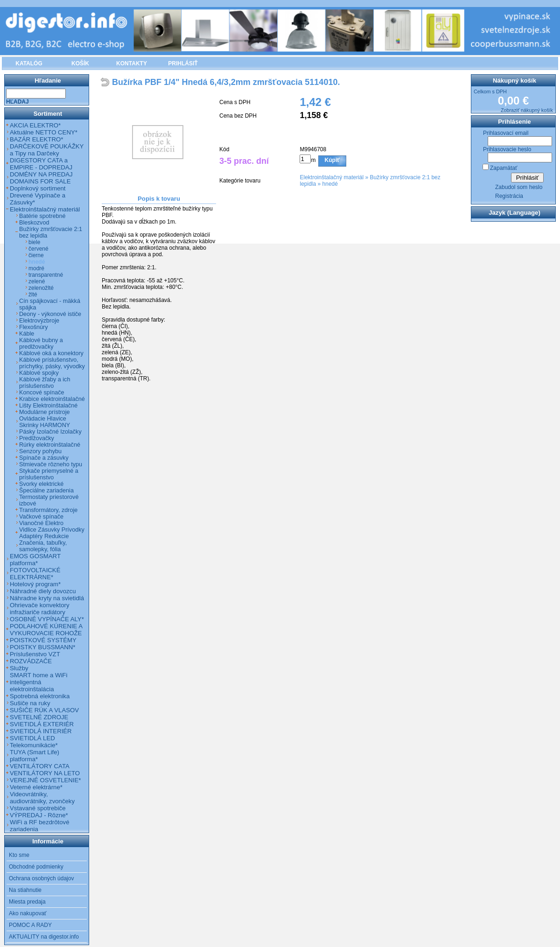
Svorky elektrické (41, 484)
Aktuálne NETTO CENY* (44, 132)
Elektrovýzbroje (39, 321)
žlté (33, 295)
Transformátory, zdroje (48, 510)
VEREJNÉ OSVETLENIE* (45, 780)
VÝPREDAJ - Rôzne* (39, 815)
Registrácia (509, 196)
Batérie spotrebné (42, 216)
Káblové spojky (39, 373)
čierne (36, 255)
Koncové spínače (42, 393)
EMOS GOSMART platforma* (35, 560)
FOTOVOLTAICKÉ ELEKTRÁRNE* (35, 574)
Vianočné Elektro (41, 523)
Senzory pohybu (40, 451)
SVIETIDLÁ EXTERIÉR (42, 724)
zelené (37, 281)
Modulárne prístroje (45, 412)
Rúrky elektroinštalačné (50, 445)
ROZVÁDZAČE (31, 661)
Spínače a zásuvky (44, 458)
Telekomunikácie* (34, 745)
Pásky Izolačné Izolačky (50, 432)
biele (34, 242)
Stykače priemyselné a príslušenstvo (49, 474)
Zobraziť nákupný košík (527, 110)
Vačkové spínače (41, 517)
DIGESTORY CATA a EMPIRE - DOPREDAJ (41, 164)
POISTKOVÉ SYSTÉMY (43, 640)
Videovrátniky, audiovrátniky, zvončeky (42, 798)
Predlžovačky (37, 438)
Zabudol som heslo (519, 187)
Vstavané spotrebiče (38, 808)
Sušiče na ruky (30, 703)
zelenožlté (41, 288)
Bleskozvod (34, 223)
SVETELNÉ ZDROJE (39, 717)
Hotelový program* (35, 584)
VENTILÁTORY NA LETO (45, 773)
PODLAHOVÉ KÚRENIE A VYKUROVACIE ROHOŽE (46, 630)
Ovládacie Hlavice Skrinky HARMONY (45, 422)
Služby (19, 668)
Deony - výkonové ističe (50, 314)
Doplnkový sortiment (38, 188)
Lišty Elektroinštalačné (48, 406)
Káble (27, 334)
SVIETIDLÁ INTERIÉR (41, 731)
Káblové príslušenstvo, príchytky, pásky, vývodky (52, 363)
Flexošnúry (34, 327)
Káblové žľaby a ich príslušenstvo (45, 383)
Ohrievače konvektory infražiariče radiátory (40, 609)
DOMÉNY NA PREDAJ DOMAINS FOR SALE (41, 178)
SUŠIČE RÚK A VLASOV (44, 710)
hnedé (330, 184)
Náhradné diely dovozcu (43, 591)
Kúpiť (332, 160)
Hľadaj (17, 102)
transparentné (46, 275)
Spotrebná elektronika (40, 696)
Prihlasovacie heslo (507, 149)
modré (36, 268)
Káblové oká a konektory (51, 353)
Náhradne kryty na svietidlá (47, 598)
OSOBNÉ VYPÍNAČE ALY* (47, 619)
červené (38, 249)
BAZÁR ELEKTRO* (36, 139)
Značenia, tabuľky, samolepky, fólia (43, 546)
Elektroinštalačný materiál (332, 177)
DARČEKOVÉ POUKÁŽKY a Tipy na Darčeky (47, 150)
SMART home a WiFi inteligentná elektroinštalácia (38, 682)
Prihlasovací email (506, 133)
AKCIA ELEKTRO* (35, 125)
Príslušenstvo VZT (35, 654)
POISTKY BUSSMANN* (42, 647)
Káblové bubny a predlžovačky (41, 344)
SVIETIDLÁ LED (32, 738)
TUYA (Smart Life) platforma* (35, 756)
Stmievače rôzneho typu (51, 464)
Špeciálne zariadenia (46, 491)
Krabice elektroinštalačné (52, 399)
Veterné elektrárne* (36, 787)
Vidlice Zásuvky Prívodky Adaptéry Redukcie (52, 533)
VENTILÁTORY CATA (40, 766)
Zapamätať (504, 168)
